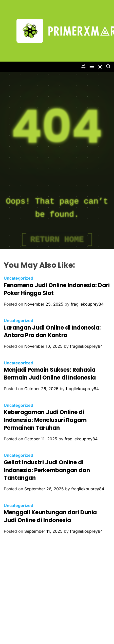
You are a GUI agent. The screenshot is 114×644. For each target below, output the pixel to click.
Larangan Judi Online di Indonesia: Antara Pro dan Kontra (52, 332)
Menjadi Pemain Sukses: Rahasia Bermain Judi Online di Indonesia (50, 374)
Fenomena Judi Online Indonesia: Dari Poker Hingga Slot (57, 289)
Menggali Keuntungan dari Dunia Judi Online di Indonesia (50, 516)
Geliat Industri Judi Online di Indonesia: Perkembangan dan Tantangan (47, 470)
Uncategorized (18, 278)
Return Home (57, 240)
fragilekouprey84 (87, 304)
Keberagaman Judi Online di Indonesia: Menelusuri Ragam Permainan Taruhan (45, 420)
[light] (100, 67)
